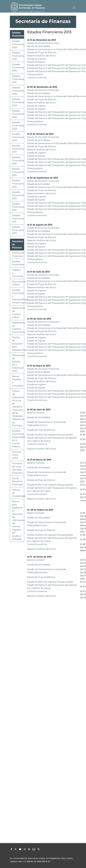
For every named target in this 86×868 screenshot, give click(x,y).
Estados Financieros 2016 (18, 160)
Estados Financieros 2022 (18, 91)
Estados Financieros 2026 (18, 137)
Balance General (36, 413)
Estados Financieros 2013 (18, 195)
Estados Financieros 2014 (18, 184)
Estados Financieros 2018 (18, 68)
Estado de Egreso (36, 62)
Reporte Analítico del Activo (42, 56)
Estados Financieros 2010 (18, 230)
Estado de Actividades (39, 46)
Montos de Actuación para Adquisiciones (19, 344)
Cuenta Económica (37, 78)
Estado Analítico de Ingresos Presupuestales (50, 435)
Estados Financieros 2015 (18, 172)
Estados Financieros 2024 (18, 114)
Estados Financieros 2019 (18, 56)
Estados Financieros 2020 (18, 44)
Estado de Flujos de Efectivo (42, 53)
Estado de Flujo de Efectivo (41, 430)
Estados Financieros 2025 (18, 126)
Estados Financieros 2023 (18, 102)
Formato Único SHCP (17, 455)
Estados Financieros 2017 (18, 149)
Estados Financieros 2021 (18, 79)
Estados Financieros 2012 (18, 207)
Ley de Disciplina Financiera (18, 481)
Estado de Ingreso (37, 59)
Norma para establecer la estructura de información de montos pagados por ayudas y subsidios (18, 520)
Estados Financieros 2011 (18, 219)
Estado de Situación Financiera (43, 43)
